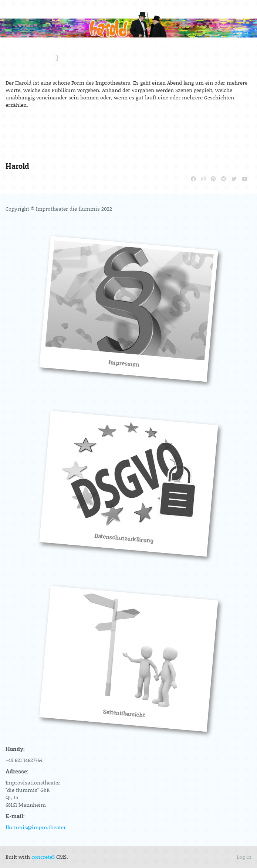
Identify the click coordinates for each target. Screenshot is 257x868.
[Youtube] (245, 179)
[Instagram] (203, 179)
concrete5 (43, 857)
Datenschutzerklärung (124, 538)
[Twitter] (234, 179)
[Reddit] (224, 179)
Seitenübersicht (124, 713)
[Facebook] (193, 179)
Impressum (124, 363)
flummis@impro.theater (36, 827)
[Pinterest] (213, 179)
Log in (244, 857)
